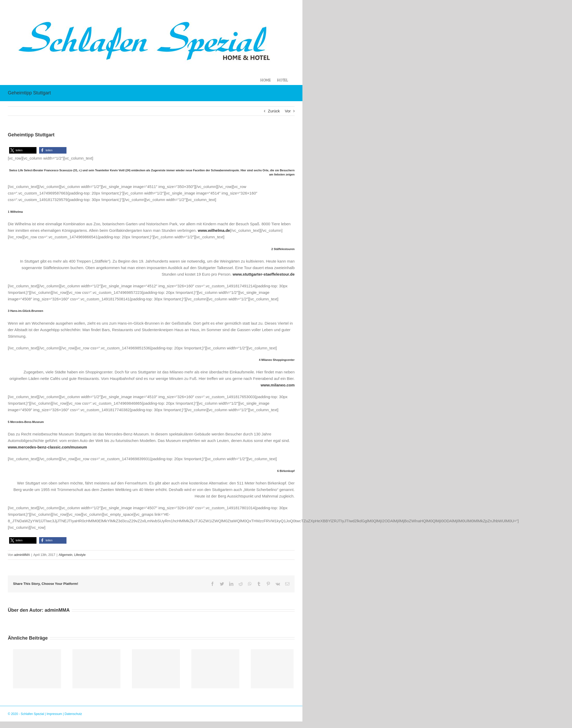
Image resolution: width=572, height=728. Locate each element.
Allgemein (66, 555)
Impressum (54, 714)
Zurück (274, 111)
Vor (288, 111)
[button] (23, 150)
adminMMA (22, 555)
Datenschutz (73, 714)
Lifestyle (80, 555)
